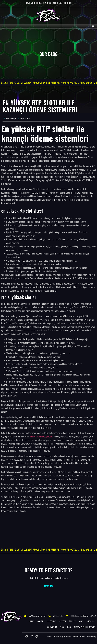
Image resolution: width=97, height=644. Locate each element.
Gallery (72, 621)
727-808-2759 (65, 3)
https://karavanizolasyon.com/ (41, 436)
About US (41, 621)
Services (62, 621)
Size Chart (91, 621)
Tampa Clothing (58, 636)
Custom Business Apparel (85, 627)
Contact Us (52, 627)
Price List (52, 621)
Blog (69, 627)
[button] (93, 26)
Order (81, 621)
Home (31, 621)
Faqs (62, 627)
